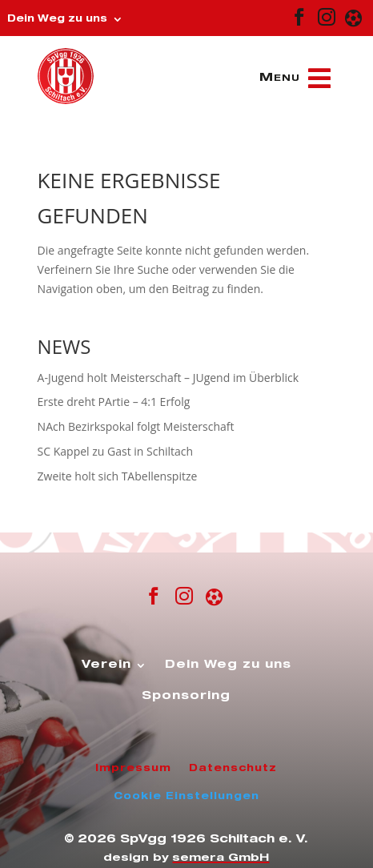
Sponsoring (186, 697)
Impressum (133, 769)
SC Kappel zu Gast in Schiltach (116, 451)
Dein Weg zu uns (57, 19)
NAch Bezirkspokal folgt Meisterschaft (136, 426)
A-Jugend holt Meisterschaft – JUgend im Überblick (168, 378)
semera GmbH (221, 859)
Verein (106, 665)
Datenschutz (233, 769)
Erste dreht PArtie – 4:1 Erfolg (114, 402)
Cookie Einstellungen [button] (186, 797)
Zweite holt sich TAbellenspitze (118, 476)
